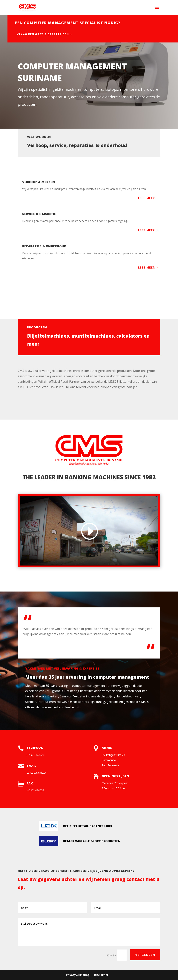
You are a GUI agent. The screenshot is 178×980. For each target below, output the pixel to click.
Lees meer (147, 198)
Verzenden (145, 955)
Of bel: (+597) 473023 (157, 49)
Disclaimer (101, 975)
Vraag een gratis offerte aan (43, 34)
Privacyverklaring (78, 975)
